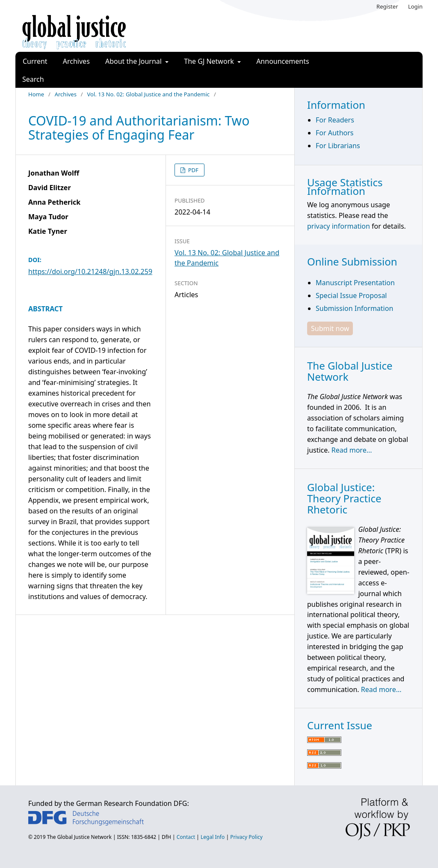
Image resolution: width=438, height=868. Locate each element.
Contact (186, 837)
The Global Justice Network (79, 837)
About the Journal (134, 61)
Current (35, 61)
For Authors (334, 133)
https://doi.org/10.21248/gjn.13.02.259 (90, 271)
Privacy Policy (246, 837)
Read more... (352, 450)
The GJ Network (210, 61)
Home (36, 94)
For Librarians (338, 146)
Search (33, 79)
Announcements (283, 61)
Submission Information (354, 308)
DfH (166, 837)
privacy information (339, 226)
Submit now (330, 328)
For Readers (335, 120)
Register (387, 6)
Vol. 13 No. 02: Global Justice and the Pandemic (148, 94)
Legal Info (213, 837)
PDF (192, 170)
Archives (76, 61)
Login (415, 6)
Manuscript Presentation (355, 283)
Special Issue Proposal (351, 295)
